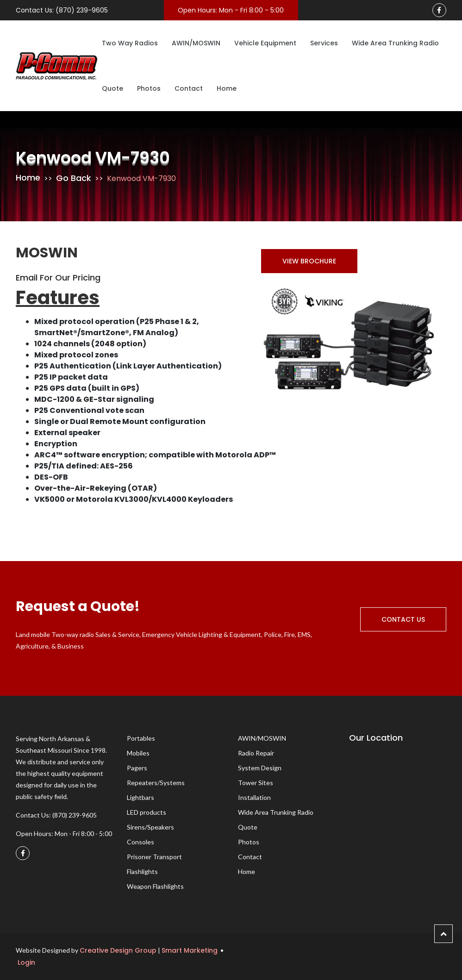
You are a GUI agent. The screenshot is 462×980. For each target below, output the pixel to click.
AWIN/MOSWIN (196, 43)
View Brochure (309, 261)
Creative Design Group (118, 950)
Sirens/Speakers (150, 827)
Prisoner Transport (154, 857)
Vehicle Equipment (265, 43)
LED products (147, 812)
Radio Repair (256, 753)
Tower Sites (256, 783)
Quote (112, 88)
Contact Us (403, 619)
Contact (189, 88)
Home (227, 88)
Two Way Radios (130, 43)
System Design (260, 768)
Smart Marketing (190, 950)
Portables (141, 738)
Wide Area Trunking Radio (395, 43)
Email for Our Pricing (58, 278)
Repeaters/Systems (156, 783)
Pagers (137, 768)
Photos (149, 88)
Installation (254, 797)
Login (25, 962)
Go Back (74, 178)
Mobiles (138, 753)
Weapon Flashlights (155, 886)
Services (324, 43)
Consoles (140, 842)
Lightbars (140, 797)
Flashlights (142, 871)
